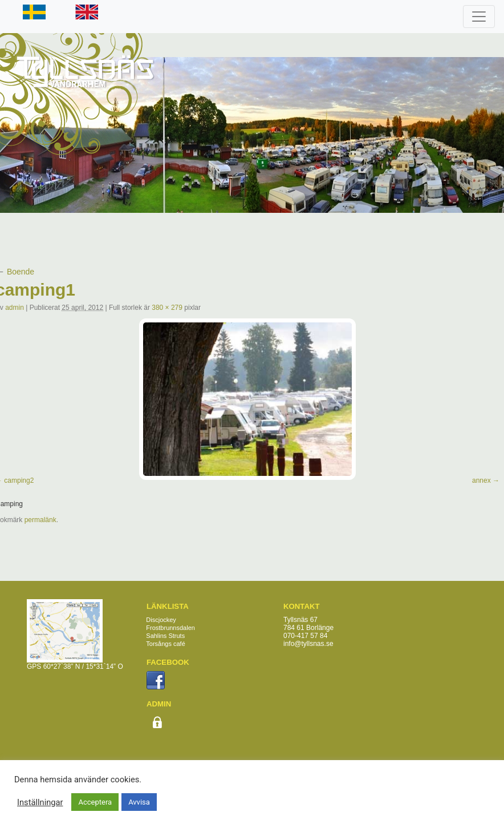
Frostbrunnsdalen (170, 628)
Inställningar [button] (40, 802)
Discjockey (161, 620)
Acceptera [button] (95, 802)
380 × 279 (167, 308)
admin (15, 308)
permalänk (40, 520)
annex (481, 480)
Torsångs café (165, 644)
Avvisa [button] (139, 802)
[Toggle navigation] (479, 17)
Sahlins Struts (165, 636)
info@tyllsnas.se (308, 644)
